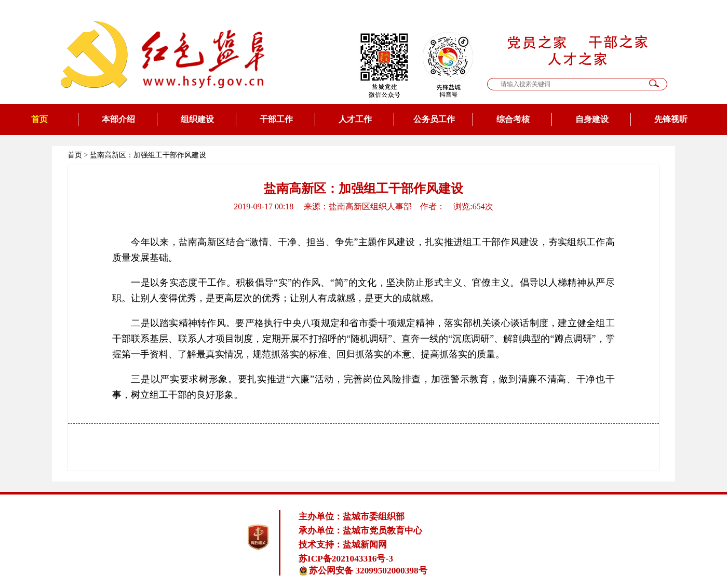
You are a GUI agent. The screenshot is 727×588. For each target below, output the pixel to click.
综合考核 (513, 119)
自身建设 (592, 119)
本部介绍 (118, 119)
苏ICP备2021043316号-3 (346, 559)
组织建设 (197, 119)
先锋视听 (671, 119)
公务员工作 (434, 119)
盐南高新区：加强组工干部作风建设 (148, 155)
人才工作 (355, 119)
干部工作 (276, 119)
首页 (39, 119)
